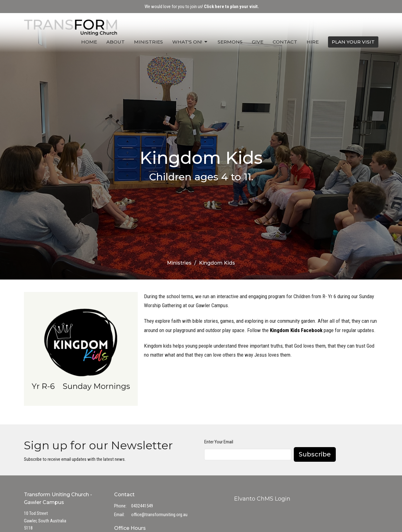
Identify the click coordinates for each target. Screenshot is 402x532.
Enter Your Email (219, 442)
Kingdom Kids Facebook (296, 330)
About (116, 42)
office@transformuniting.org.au (159, 515)
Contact (285, 42)
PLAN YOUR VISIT (353, 42)
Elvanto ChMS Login (262, 499)
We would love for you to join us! (202, 7)
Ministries (148, 42)
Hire (313, 42)
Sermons (230, 42)
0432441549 (142, 506)
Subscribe (315, 454)
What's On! (190, 42)
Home (89, 42)
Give (258, 42)
